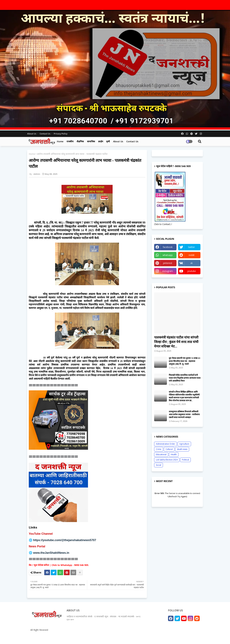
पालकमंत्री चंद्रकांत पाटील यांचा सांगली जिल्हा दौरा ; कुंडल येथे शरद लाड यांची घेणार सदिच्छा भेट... (176, 342)
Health (174, 454)
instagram (168, 271)
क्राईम (101, 141)
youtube (192, 271)
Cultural (169, 449)
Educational (161, 454)
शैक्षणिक (80, 141)
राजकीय (70, 141)
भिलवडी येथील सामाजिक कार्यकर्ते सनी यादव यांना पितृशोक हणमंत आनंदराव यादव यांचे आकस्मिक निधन (185, 378)
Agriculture (184, 444)
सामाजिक (91, 141)
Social (159, 465)
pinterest (168, 263)
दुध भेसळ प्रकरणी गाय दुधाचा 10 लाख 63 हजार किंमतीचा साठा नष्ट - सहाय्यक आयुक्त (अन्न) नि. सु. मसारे (184, 361)
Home (60, 141)
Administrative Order (165, 444)
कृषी (108, 141)
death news (182, 449)
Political (185, 460)
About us (118, 141)
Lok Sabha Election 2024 (167, 460)
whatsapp (168, 255)
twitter (192, 247)
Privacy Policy (61, 134)
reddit (192, 255)
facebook (168, 247)
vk (192, 263)
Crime (159, 449)
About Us (32, 134)
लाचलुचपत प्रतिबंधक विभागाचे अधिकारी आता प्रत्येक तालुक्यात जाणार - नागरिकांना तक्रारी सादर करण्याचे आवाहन (184, 414)
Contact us (45, 134)
